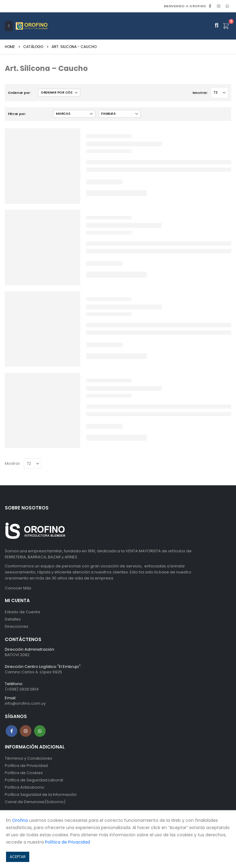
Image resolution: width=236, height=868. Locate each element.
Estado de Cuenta (22, 612)
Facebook (11, 731)
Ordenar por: (19, 93)
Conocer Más (18, 588)
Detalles (13, 619)
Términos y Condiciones (29, 758)
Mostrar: (200, 93)
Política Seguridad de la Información (41, 795)
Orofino (20, 820)
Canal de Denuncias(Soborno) (35, 802)
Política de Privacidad (26, 766)
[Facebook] (210, 6)
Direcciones (17, 626)
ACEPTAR (18, 857)
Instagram (26, 731)
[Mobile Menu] (9, 26)
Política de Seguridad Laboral (34, 780)
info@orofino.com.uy (25, 703)
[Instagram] (219, 6)
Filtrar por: (17, 114)
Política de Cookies (24, 773)
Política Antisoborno (25, 787)
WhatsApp (227, 6)
